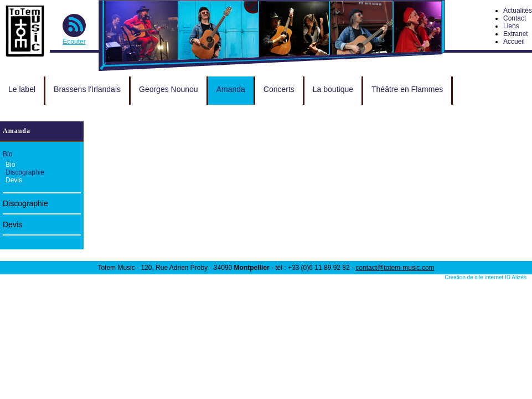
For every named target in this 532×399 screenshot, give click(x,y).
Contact (515, 18)
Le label (22, 89)
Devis (14, 180)
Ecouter (74, 42)
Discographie (25, 172)
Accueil (514, 42)
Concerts (279, 89)
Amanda (231, 89)
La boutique (333, 89)
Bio (7, 154)
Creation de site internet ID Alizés (485, 277)
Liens (511, 26)
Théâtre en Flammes (407, 89)
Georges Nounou (169, 89)
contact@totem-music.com (395, 268)
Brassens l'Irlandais (87, 89)
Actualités (518, 11)
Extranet (516, 34)
